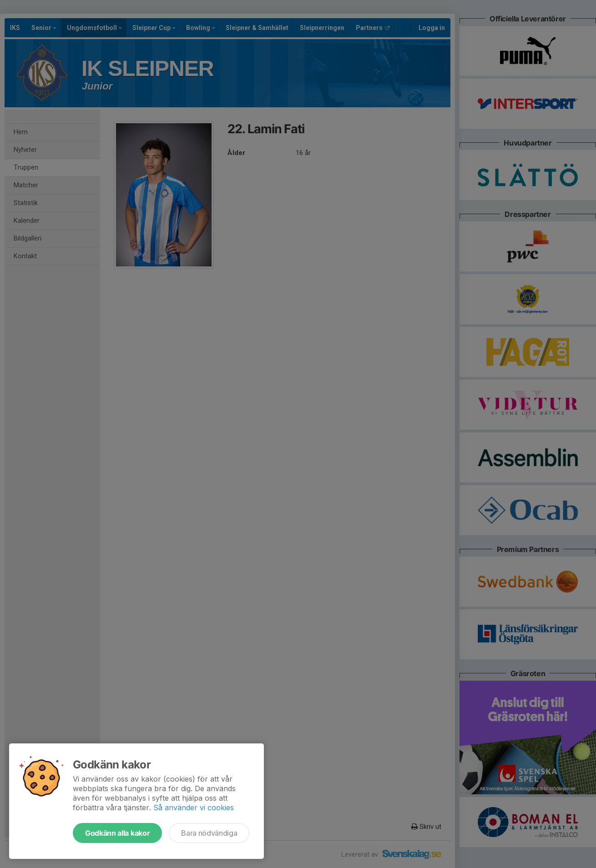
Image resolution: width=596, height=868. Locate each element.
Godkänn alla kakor (117, 833)
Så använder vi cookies (194, 808)
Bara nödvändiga (209, 833)
